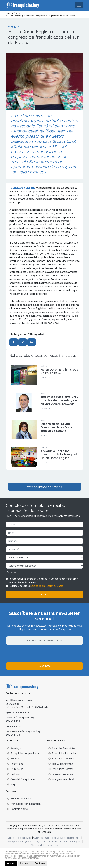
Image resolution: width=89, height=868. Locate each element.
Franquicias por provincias (23, 753)
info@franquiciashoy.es (19, 700)
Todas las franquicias (62, 748)
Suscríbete (45, 666)
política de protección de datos (47, 586)
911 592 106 (13, 704)
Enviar (44, 595)
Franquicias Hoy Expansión (24, 804)
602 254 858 (13, 721)
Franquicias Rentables (62, 753)
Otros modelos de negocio (44, 845)
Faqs (12, 785)
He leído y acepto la (36, 586)
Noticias (13, 759)
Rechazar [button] (25, 863)
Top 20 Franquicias (61, 764)
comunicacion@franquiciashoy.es (25, 731)
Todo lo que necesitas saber (66, 838)
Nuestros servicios (19, 799)
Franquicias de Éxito (61, 759)
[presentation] (29, 653)
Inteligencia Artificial (61, 779)
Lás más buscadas (61, 774)
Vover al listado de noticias (44, 487)
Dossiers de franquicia (70, 842)
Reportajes (15, 764)
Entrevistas (15, 769)
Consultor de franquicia (19, 838)
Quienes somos (41, 838)
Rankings (14, 748)
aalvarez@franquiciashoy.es (22, 717)
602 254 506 (13, 735)
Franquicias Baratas (61, 769)
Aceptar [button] (11, 863)
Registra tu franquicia (46, 842)
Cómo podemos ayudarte (20, 842)
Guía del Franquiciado (21, 779)
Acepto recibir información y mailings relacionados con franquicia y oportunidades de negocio (43, 580)
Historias (14, 774)
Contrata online (18, 809)
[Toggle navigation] (79, 5)
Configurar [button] (40, 863)
